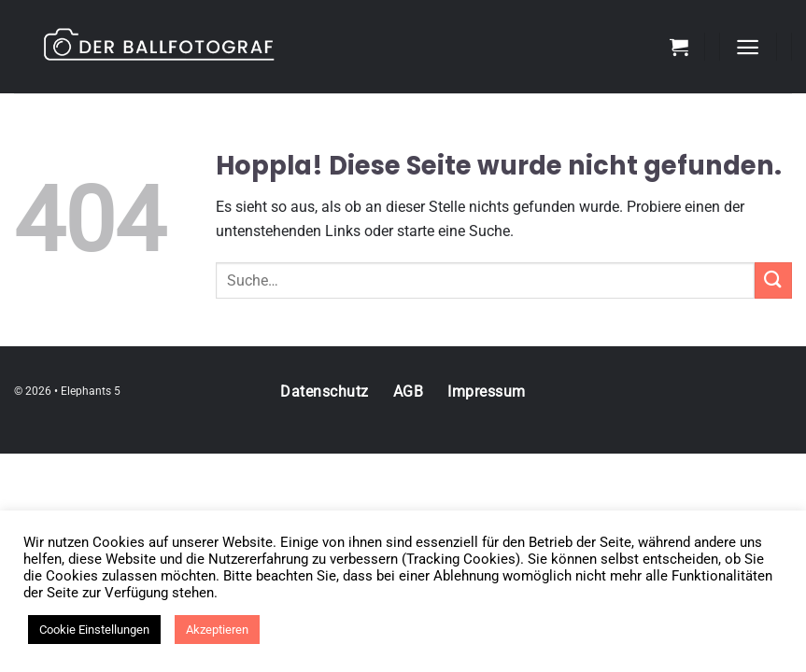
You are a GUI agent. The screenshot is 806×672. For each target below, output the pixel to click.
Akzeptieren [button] (217, 630)
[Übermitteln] (773, 280)
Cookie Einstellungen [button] (94, 630)
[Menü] (748, 47)
